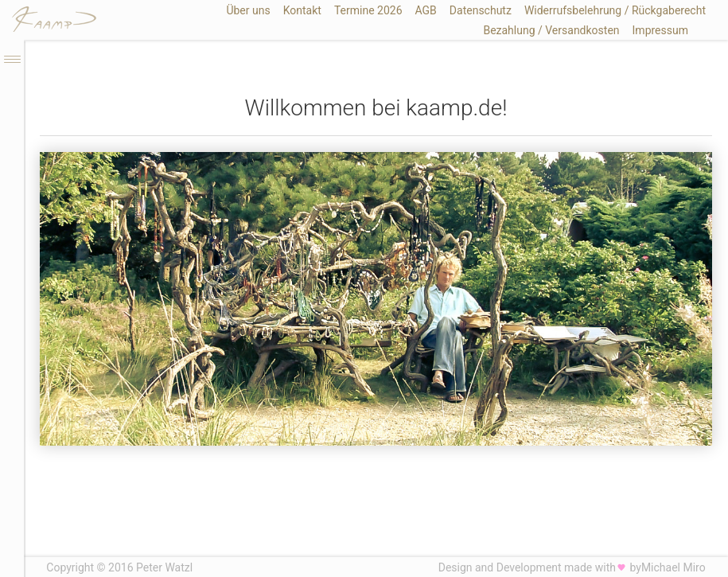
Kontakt (302, 10)
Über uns (248, 10)
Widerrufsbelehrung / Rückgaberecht (615, 10)
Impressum (660, 30)
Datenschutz (481, 10)
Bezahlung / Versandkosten (551, 30)
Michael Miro (673, 567)
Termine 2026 (368, 10)
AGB (426, 10)
